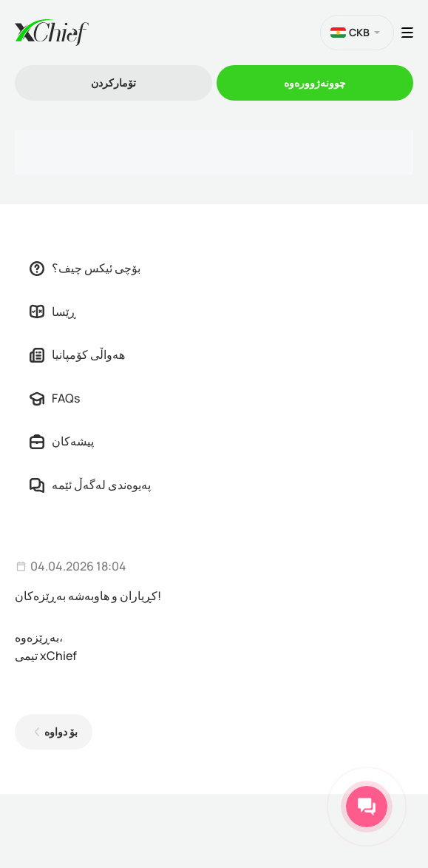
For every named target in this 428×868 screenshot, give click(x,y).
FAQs (55, 398)
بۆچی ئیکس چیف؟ (85, 268)
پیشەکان (62, 441)
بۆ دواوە (61, 731)
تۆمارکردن (113, 83)
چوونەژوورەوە (315, 83)
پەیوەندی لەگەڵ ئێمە (90, 485)
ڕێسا (53, 312)
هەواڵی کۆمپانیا (77, 354)
